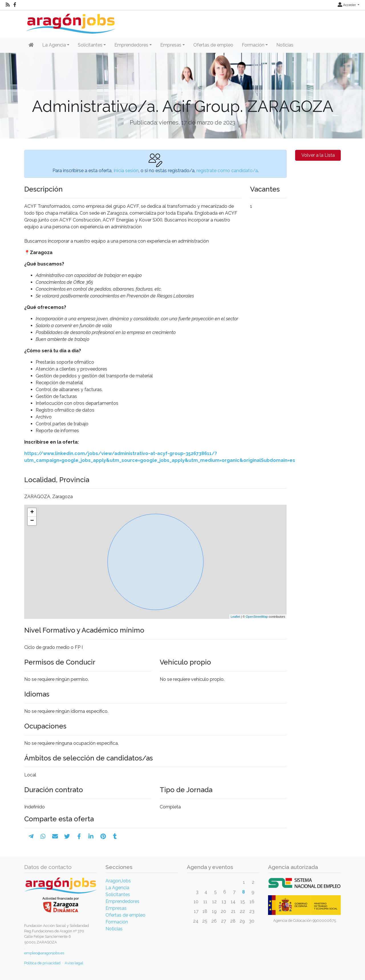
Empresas (116, 908)
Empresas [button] (171, 45)
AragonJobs (118, 881)
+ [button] (32, 512)
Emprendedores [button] (131, 45)
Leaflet (235, 617)
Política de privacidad (42, 963)
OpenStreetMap (257, 617)
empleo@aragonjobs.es (44, 953)
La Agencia (117, 888)
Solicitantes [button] (90, 45)
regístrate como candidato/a (227, 171)
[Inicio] (70, 22)
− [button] (32, 521)
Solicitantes (118, 895)
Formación (117, 922)
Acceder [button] (347, 5)
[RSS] (8, 5)
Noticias (285, 45)
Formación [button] (253, 45)
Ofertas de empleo (213, 45)
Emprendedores (122, 901)
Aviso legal (74, 963)
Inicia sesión (126, 171)
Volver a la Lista (318, 155)
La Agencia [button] (54, 45)
